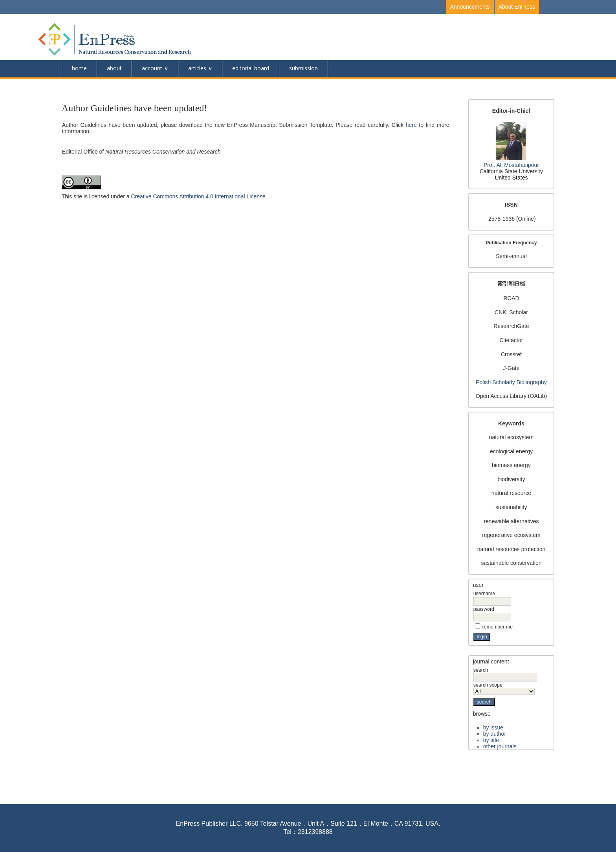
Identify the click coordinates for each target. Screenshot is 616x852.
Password (484, 609)
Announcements (470, 7)
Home (79, 68)
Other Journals (500, 746)
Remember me (498, 627)
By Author (495, 734)
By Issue (493, 727)
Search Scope (504, 688)
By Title (491, 740)
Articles (197, 68)
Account (152, 68)
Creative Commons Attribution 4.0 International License (198, 196)
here (411, 125)
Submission (303, 68)
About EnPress (517, 7)
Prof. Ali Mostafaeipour (511, 165)
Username (484, 594)
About (114, 68)
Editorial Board (251, 68)
